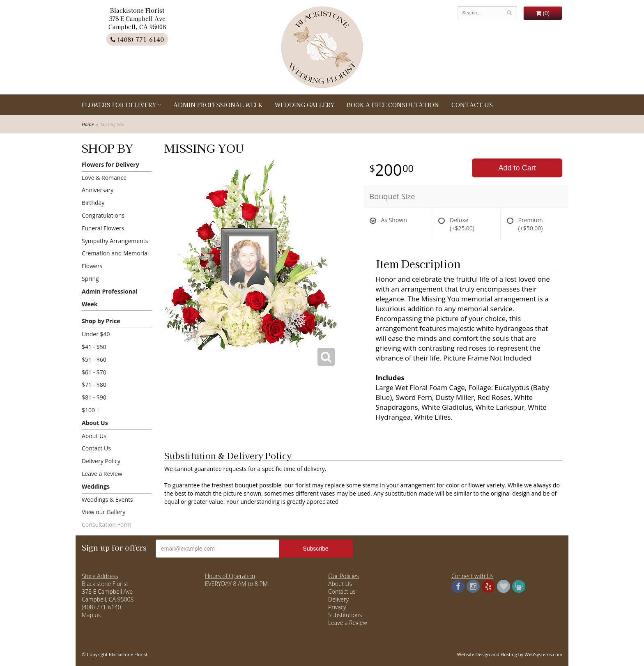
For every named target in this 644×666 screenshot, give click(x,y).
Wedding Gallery (305, 105)
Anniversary (98, 190)
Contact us (342, 591)
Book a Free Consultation (393, 105)
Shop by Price (101, 321)
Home (88, 124)
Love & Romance (104, 178)
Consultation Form (107, 525)
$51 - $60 (94, 359)
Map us (91, 615)
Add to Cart (517, 168)
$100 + (91, 410)
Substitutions (345, 615)
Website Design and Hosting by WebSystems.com (510, 654)
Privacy (337, 607)
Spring (90, 279)
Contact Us (472, 105)
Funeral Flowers (103, 228)
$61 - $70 (94, 372)
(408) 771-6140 (137, 39)
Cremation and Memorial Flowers (115, 260)
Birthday (93, 203)
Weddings (96, 486)
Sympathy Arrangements (115, 241)
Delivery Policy (101, 461)
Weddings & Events (107, 499)
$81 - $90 (94, 397)
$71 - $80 (94, 385)
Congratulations (103, 215)
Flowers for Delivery (119, 105)
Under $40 (96, 334)
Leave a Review (102, 474)
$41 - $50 (94, 347)
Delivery (338, 599)
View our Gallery (103, 512)
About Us (95, 423)
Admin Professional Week (218, 105)
